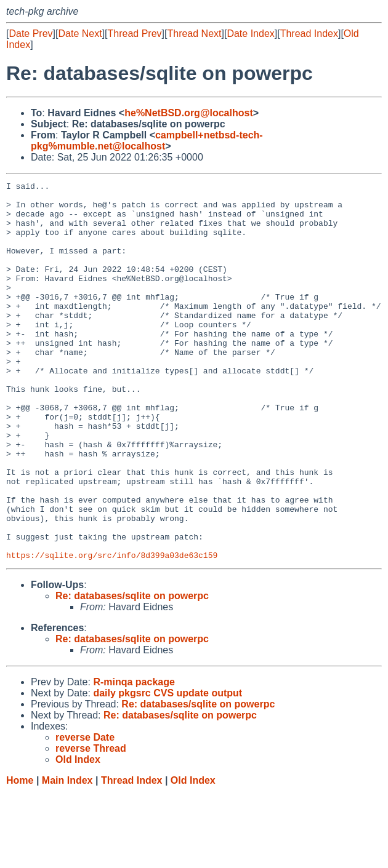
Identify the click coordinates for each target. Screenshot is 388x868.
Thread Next (194, 34)
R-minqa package (134, 758)
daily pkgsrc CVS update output (168, 769)
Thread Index (309, 34)
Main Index (67, 856)
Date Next (80, 34)
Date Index (250, 34)
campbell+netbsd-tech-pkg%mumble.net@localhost (147, 141)
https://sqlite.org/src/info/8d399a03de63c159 (112, 631)
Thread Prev (135, 34)
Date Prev (30, 34)
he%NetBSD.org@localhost (189, 113)
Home (20, 856)
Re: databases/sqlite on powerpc (132, 671)
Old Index (193, 856)
